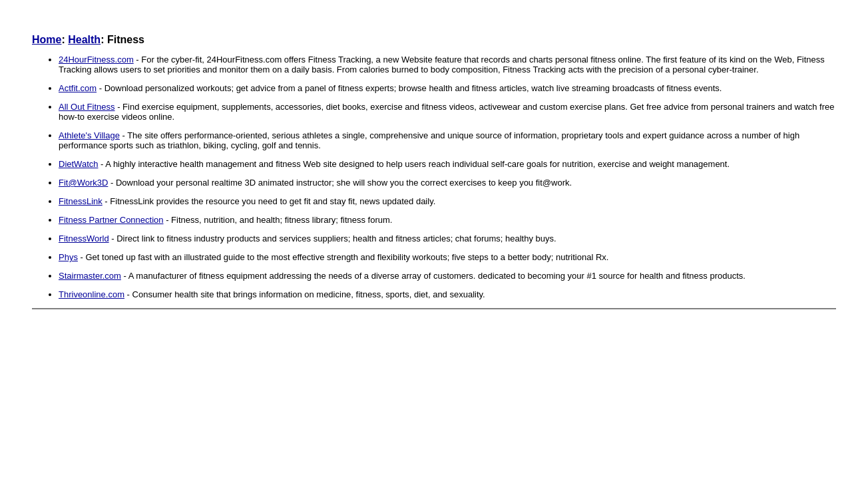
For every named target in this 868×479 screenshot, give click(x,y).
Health (84, 40)
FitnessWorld (84, 239)
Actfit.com (78, 88)
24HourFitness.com (96, 60)
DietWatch (78, 164)
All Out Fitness (87, 107)
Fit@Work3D (83, 183)
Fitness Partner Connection (111, 220)
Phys (68, 257)
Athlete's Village (89, 135)
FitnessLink (81, 201)
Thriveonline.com (92, 294)
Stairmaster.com (90, 276)
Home (47, 40)
